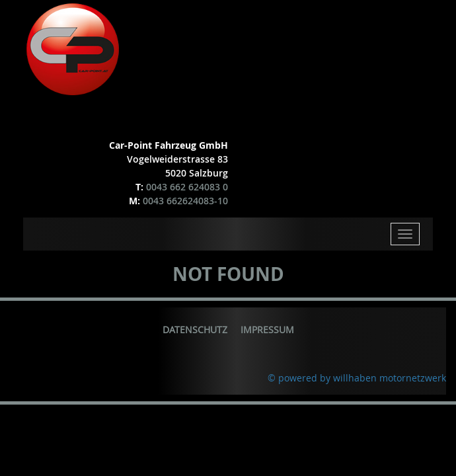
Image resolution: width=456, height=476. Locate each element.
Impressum (267, 330)
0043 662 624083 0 (187, 187)
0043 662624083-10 (185, 201)
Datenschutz (195, 330)
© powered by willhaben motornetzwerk (357, 378)
